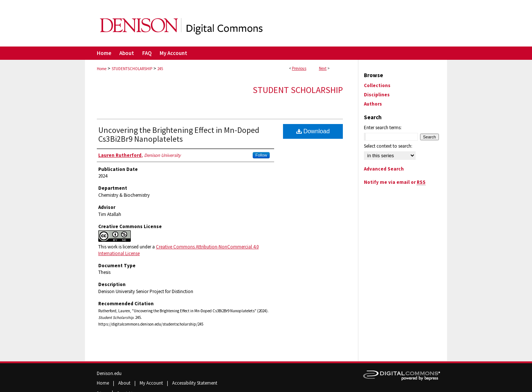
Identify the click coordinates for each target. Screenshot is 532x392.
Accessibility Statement (195, 383)
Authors (373, 104)
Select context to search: (388, 146)
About (125, 383)
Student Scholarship (298, 90)
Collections (377, 85)
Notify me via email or (395, 182)
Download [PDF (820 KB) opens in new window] (313, 131)
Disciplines (377, 95)
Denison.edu (109, 373)
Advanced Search (384, 169)
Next (323, 68)
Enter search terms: (383, 128)
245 (160, 69)
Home (102, 69)
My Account (152, 383)
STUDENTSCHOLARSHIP (132, 69)
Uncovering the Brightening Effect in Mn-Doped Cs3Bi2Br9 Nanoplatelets (179, 134)
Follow (261, 155)
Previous (299, 68)
